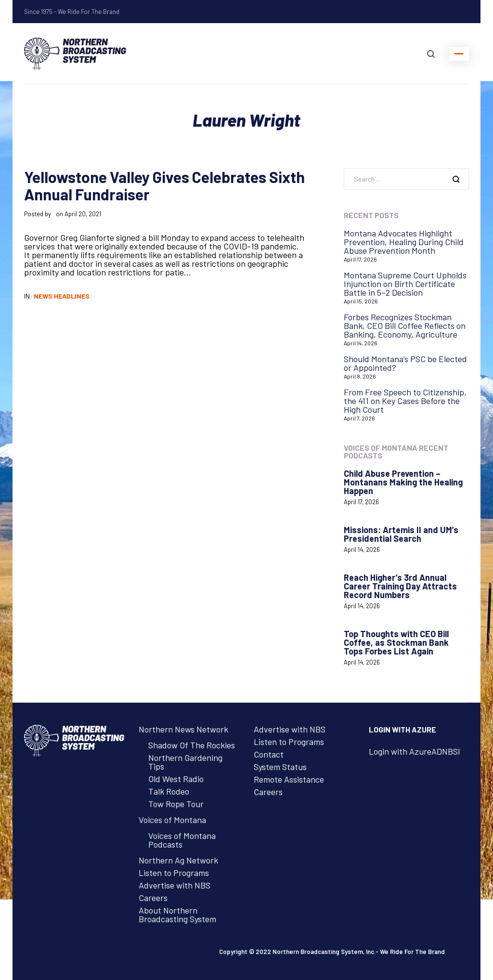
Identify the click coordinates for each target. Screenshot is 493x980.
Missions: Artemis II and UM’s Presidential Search (401, 534)
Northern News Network (183, 729)
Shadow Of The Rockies (192, 745)
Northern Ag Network (178, 860)
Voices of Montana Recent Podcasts (396, 451)
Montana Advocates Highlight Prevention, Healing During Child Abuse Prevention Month (404, 242)
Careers (153, 898)
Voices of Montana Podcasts (182, 840)
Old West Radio (176, 779)
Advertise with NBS (175, 885)
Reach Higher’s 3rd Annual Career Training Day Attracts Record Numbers (400, 586)
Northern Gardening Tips (185, 762)
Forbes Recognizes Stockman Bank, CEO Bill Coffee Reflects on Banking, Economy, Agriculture (405, 326)
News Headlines (62, 296)
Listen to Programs (174, 873)
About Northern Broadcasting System (177, 915)
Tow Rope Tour (176, 804)
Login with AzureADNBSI (415, 751)
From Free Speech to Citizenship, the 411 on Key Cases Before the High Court (405, 401)
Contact (269, 754)
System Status (280, 767)
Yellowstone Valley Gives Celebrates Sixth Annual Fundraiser (164, 185)
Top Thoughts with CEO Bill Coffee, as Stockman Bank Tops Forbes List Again (396, 642)
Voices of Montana (172, 820)
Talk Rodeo (169, 791)
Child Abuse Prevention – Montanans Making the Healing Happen (403, 482)
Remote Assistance (289, 779)
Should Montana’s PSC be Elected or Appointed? (405, 363)
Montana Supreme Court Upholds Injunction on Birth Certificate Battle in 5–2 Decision (405, 284)
